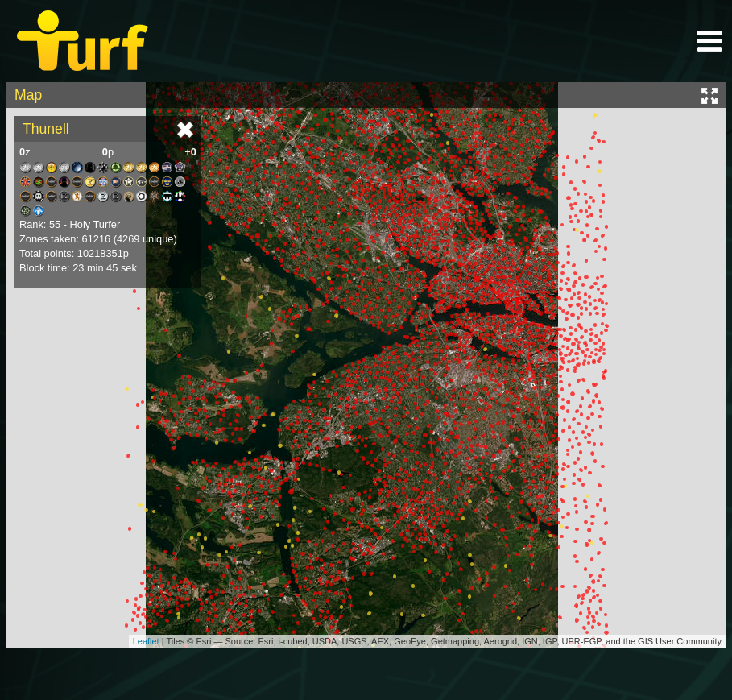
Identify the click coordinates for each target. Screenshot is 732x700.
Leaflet (146, 641)
